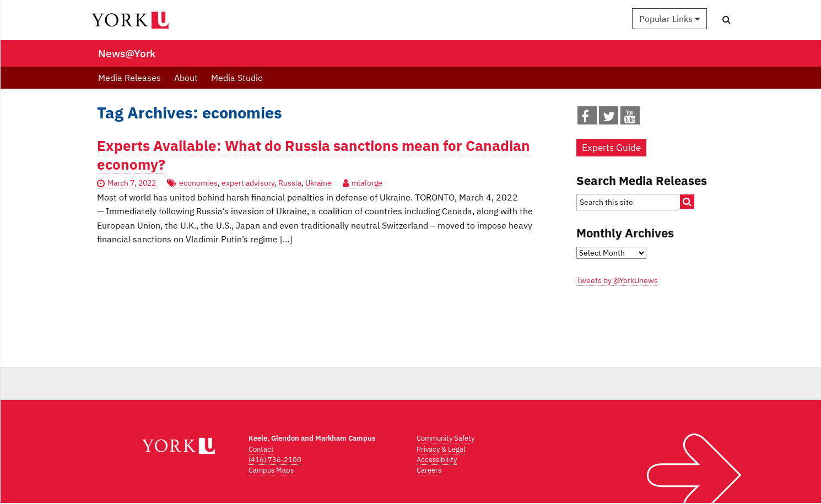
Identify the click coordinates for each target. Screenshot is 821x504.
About (186, 78)
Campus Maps (271, 470)
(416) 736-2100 (275, 460)
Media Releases (129, 78)
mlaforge (367, 183)
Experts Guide (611, 148)
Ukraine (318, 183)
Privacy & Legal (441, 449)
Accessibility (437, 460)
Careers (429, 470)
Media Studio (237, 78)
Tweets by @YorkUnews (617, 280)
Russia (290, 183)
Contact (261, 449)
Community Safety (445, 438)
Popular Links (669, 19)
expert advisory (248, 183)
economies (198, 183)
